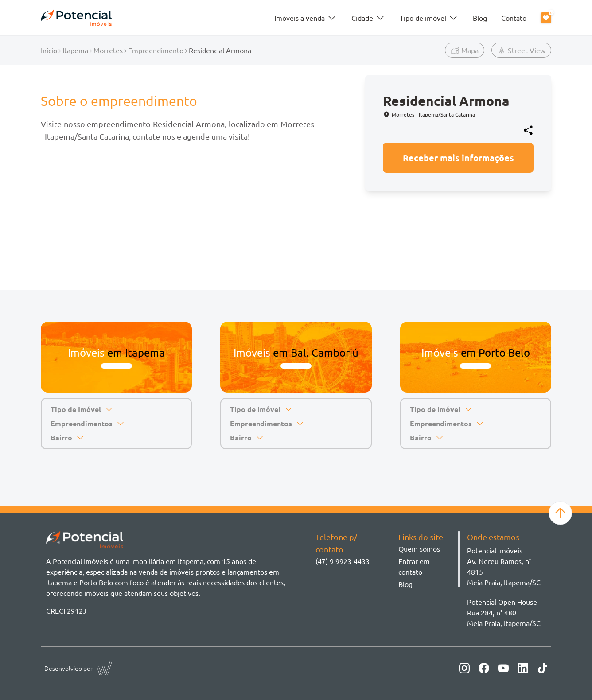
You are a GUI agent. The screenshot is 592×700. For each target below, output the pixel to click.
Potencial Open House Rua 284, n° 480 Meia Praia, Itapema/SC (504, 612)
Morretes (108, 50)
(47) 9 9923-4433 (343, 561)
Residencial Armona (220, 50)
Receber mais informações (458, 158)
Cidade (368, 18)
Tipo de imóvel (429, 18)
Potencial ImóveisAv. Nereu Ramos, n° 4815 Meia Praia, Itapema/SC (504, 566)
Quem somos (419, 548)
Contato (514, 18)
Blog (480, 18)
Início (49, 50)
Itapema (75, 50)
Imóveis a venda (306, 18)
